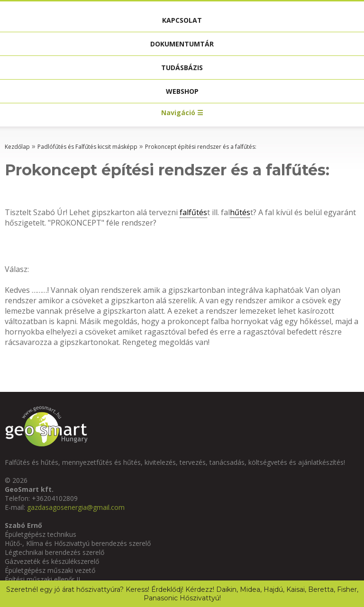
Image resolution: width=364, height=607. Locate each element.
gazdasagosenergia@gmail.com (76, 507)
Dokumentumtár (182, 44)
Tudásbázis (182, 68)
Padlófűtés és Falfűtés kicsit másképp (87, 147)
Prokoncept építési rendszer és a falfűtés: (201, 147)
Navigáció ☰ (182, 113)
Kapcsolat (182, 20)
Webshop (182, 91)
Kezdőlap (17, 147)
